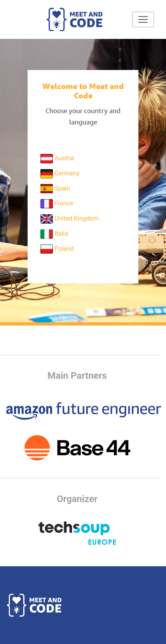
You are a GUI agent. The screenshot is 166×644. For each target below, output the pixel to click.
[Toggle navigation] (143, 19)
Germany (60, 174)
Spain (55, 189)
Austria (57, 159)
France (57, 204)
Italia (54, 234)
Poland (57, 249)
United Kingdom (70, 219)
